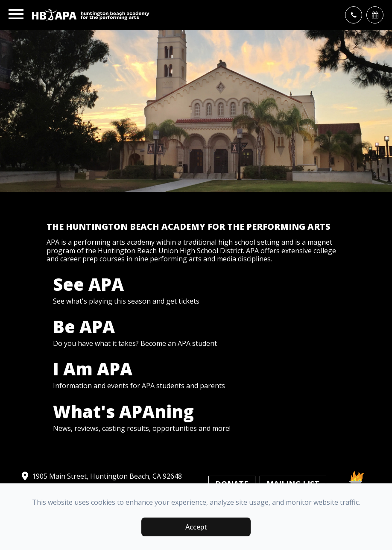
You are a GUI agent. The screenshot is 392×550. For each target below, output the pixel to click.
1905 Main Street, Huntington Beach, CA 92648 (101, 476)
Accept (196, 527)
